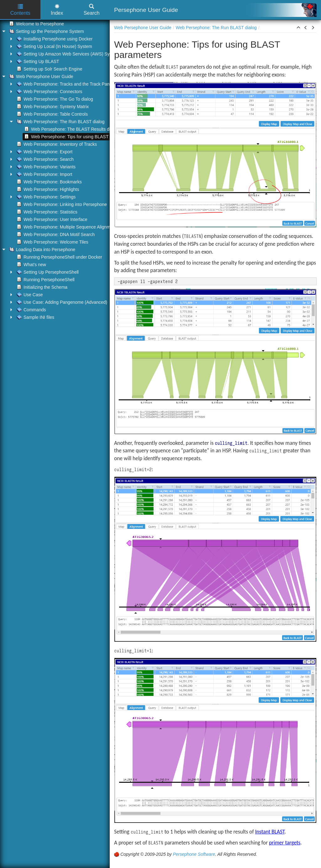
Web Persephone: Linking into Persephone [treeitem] (61, 204)
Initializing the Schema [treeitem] (41, 287)
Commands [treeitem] (31, 310)
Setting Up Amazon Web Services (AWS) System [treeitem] (67, 54)
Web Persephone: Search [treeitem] (45, 159)
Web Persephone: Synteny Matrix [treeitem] (52, 107)
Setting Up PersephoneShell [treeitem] (47, 272)
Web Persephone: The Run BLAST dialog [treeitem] (60, 122)
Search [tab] (92, 10)
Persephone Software (194, 854)
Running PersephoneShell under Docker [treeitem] (59, 257)
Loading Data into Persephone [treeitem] (42, 250)
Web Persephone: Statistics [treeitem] (46, 212)
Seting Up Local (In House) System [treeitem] (54, 46)
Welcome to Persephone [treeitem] (36, 24)
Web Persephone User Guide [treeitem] (41, 76)
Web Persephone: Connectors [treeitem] (49, 92)
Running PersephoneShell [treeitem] (45, 280)
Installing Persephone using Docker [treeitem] (54, 39)
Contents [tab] (20, 10)
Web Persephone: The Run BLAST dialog (216, 28)
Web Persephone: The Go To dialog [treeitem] (54, 99)
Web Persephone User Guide (143, 28)
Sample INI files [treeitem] (35, 317)
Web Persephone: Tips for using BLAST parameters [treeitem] (77, 137)
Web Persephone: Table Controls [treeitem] (52, 114)
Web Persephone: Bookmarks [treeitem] (49, 182)
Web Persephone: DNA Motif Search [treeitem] (55, 234)
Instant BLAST (270, 832)
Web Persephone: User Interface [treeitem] (51, 219)
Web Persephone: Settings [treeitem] (45, 197)
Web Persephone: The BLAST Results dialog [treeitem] (71, 129)
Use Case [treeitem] (29, 295)
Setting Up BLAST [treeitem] (37, 61)
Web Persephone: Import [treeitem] (44, 174)
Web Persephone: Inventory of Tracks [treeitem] (56, 144)
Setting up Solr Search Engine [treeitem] (49, 69)
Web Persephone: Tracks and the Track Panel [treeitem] (64, 84)
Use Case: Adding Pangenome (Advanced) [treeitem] (61, 302)
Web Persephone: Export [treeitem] (44, 152)
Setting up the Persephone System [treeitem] (46, 31)
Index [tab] (57, 10)
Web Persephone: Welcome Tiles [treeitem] (52, 242)
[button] (298, 28)
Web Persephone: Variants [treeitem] (45, 167)
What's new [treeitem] (31, 265)
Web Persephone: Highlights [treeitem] (47, 189)
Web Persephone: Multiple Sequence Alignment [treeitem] (66, 227)
